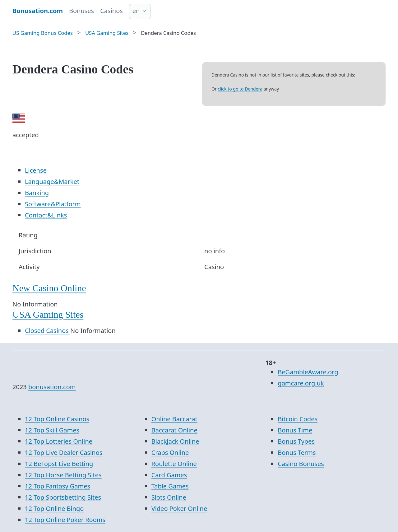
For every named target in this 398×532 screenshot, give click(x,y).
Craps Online (170, 453)
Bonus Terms (297, 453)
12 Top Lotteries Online (59, 441)
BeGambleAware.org (308, 372)
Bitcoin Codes (298, 419)
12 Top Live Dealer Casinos (64, 453)
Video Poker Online (179, 509)
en (136, 11)
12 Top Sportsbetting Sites (63, 497)
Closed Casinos (48, 331)
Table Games (170, 486)
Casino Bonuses (301, 464)
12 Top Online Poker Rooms (65, 520)
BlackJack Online (175, 441)
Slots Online (169, 497)
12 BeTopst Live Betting (59, 464)
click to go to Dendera (240, 89)
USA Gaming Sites (48, 314)
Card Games (169, 475)
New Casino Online (49, 288)
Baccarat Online (174, 430)
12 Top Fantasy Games (58, 486)
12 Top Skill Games (52, 430)
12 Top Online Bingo (54, 509)
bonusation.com (52, 387)
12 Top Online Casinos (57, 419)
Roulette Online (174, 464)
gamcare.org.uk (301, 383)
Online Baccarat (174, 419)
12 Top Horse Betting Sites (63, 475)
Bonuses (81, 11)
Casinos (111, 11)
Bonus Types (296, 441)
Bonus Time (295, 430)
